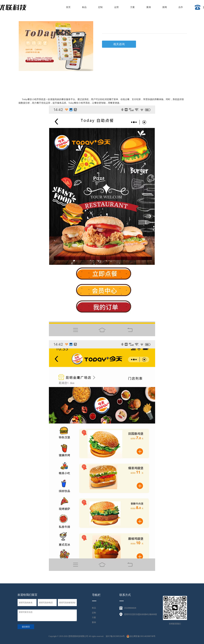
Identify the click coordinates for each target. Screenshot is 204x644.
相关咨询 (119, 44)
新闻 (165, 7)
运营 (116, 7)
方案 (132, 7)
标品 (84, 7)
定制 (100, 7)
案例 (149, 7)
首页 (68, 7)
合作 (181, 7)
